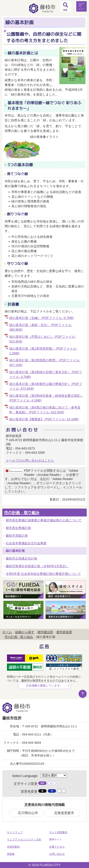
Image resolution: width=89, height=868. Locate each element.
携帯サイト (56, 840)
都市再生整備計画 (18, 528)
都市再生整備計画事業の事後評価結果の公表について (44, 520)
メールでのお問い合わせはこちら (30, 460)
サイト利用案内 (58, 832)
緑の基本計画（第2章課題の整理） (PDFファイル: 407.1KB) (45, 363)
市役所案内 (13, 847)
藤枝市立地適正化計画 (21, 558)
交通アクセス (57, 847)
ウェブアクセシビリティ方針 (24, 840)
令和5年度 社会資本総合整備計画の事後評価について (43, 574)
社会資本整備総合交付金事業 (26, 543)
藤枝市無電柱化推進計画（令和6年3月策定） (37, 566)
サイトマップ (15, 832)
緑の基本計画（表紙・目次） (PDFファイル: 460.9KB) (41, 327)
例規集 (11, 854)
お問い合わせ (57, 854)
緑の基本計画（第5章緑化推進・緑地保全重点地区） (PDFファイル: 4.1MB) (46, 398)
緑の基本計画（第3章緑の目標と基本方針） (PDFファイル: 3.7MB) (46, 374)
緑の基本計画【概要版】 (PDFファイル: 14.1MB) (44, 419)
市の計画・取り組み (22, 513)
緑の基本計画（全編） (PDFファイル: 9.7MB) (42, 318)
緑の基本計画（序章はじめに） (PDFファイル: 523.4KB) (43, 339)
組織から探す (25, 632)
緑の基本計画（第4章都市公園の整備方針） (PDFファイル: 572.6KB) (46, 386)
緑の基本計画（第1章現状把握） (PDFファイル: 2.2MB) (43, 351)
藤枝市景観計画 (17, 536)
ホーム (7, 632)
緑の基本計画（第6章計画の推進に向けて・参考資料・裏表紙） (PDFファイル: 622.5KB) (45, 410)
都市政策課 (64, 632)
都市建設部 (45, 632)
